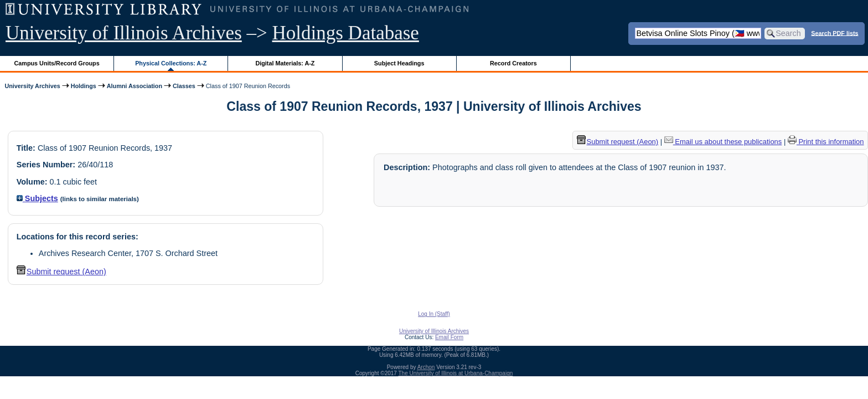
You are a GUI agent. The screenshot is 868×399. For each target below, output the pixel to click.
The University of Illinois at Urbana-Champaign (456, 373)
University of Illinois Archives (124, 33)
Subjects (37, 198)
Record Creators (513, 63)
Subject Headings (399, 63)
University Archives (32, 86)
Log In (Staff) (434, 314)
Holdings (84, 86)
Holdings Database (346, 33)
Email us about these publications (723, 142)
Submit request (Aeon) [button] (61, 272)
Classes (184, 86)
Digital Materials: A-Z (285, 63)
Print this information (826, 142)
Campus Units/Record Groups (57, 63)
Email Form (449, 337)
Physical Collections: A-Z (171, 63)
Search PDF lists (835, 33)
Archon (426, 367)
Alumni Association (135, 86)
